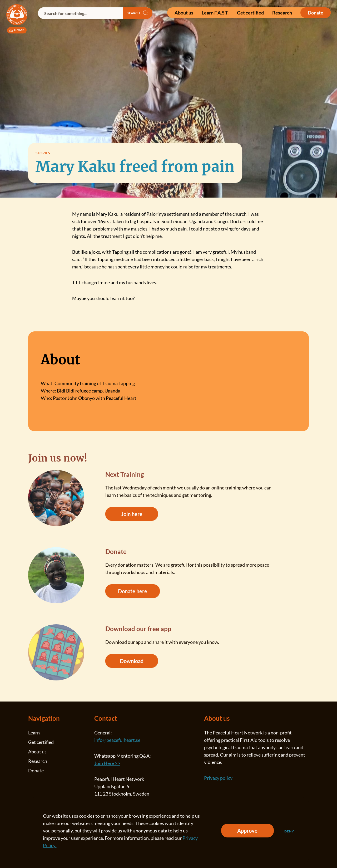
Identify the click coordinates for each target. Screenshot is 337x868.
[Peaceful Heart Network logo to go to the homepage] (17, 19)
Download (132, 661)
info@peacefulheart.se (117, 740)
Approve (247, 831)
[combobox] (81, 13)
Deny (289, 831)
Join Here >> (107, 763)
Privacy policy (218, 778)
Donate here (133, 591)
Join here (132, 514)
